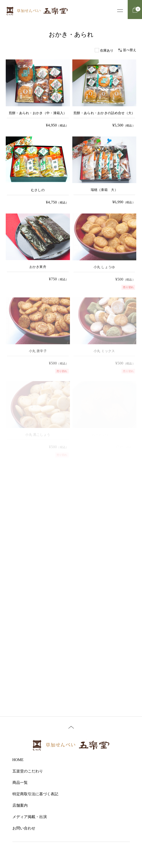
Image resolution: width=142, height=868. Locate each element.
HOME (18, 760)
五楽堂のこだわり (28, 771)
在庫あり (107, 51)
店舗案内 (20, 805)
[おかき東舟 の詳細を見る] (38, 248)
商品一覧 (20, 783)
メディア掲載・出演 (30, 817)
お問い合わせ (24, 828)
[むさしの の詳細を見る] (38, 171)
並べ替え (127, 50)
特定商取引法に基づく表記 (35, 794)
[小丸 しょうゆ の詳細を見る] (104, 252)
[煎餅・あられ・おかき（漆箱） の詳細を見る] (38, 94)
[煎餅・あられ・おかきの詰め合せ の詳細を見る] (104, 94)
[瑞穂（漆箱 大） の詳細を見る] (104, 171)
